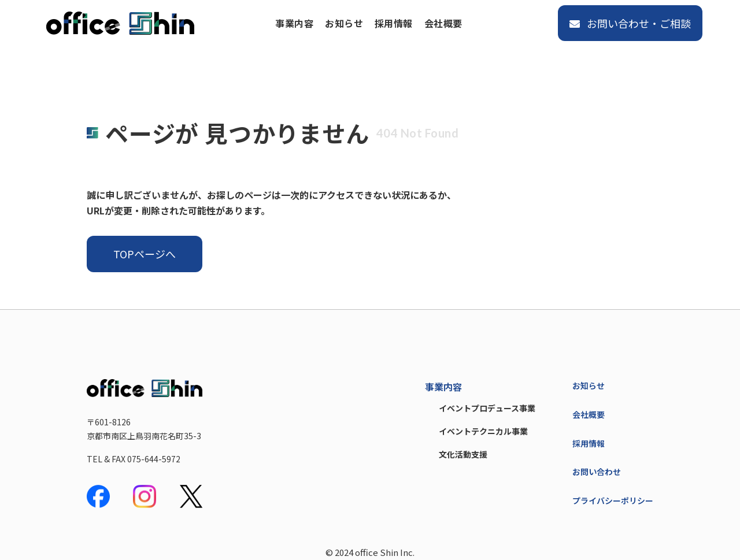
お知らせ (344, 23)
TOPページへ (145, 254)
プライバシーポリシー (613, 500)
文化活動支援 (463, 454)
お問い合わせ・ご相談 (630, 23)
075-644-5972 (154, 459)
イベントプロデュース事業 (487, 408)
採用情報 (394, 23)
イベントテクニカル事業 (483, 431)
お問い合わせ (597, 472)
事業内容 (294, 23)
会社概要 (443, 23)
